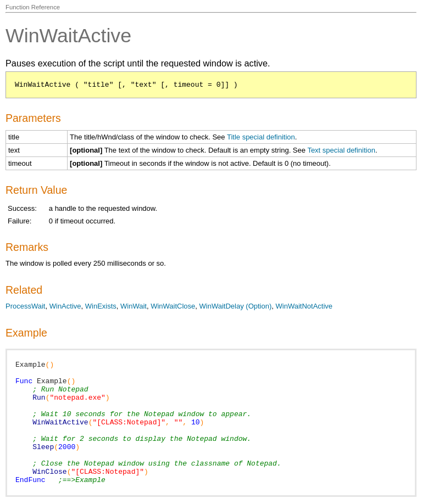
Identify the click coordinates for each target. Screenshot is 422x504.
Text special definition (341, 150)
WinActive (65, 306)
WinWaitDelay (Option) (236, 306)
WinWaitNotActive (304, 306)
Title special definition (261, 137)
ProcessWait (25, 306)
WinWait (134, 306)
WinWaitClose (173, 306)
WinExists (101, 306)
